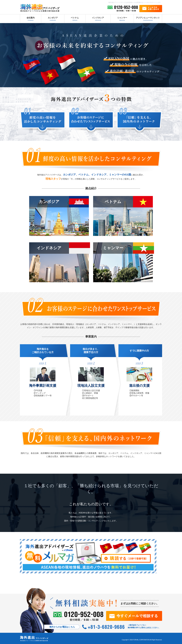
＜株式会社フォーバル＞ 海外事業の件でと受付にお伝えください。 (144, 626)
